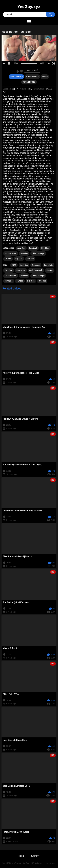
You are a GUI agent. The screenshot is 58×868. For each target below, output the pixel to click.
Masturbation (11, 253)
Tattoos (8, 259)
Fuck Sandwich (36, 270)
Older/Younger (38, 253)
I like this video (17, 71)
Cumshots (48, 265)
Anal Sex (21, 248)
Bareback (33, 248)
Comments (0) (29, 82)
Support (35, 856)
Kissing (50, 270)
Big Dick (19, 259)
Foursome (21, 270)
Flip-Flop (45, 248)
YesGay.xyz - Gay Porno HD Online (26, 863)
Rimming (9, 281)
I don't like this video (21, 71)
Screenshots (32, 77)
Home (21, 856)
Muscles (24, 253)
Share (45, 77)
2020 (14, 265)
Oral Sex (30, 259)
